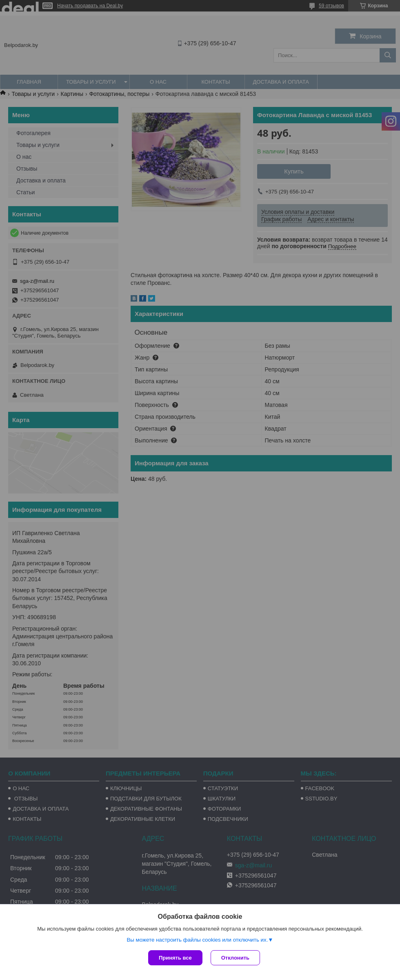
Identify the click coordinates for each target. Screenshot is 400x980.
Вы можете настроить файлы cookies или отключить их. (197, 940)
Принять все (175, 958)
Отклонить (235, 958)
